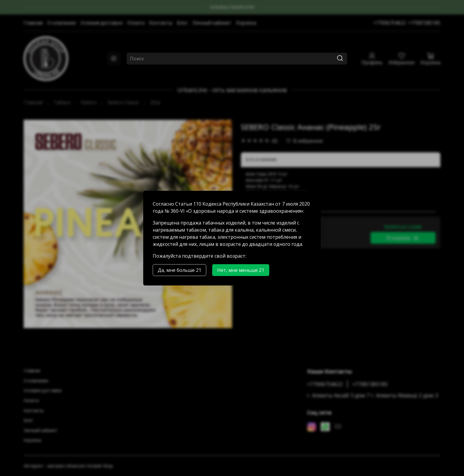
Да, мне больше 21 (179, 270)
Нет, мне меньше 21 (241, 270)
